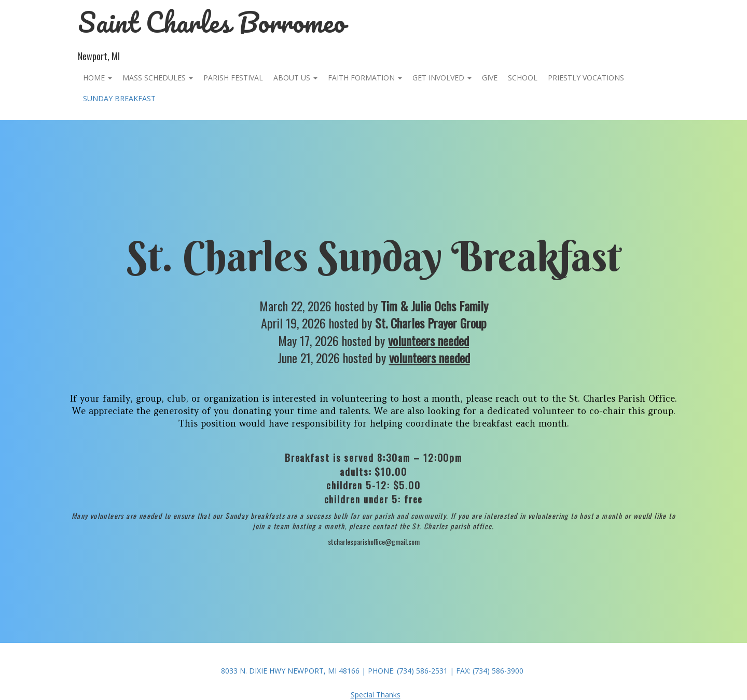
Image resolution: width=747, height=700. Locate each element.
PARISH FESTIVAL (233, 78)
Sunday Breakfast (119, 98)
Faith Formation (365, 78)
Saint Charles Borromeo (212, 22)
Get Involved (442, 78)
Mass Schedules (158, 78)
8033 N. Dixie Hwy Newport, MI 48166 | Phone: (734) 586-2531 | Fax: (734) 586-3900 (372, 671)
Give (490, 78)
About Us (295, 78)
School (523, 78)
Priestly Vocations (586, 78)
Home (98, 78)
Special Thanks (376, 695)
